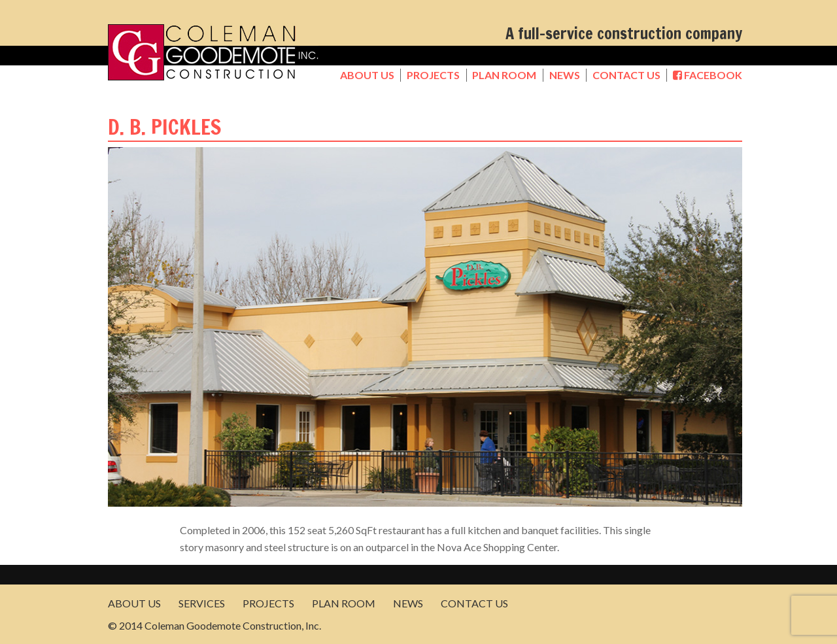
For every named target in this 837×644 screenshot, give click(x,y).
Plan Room (504, 75)
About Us (367, 75)
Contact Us (626, 75)
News (565, 75)
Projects (433, 75)
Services (202, 603)
